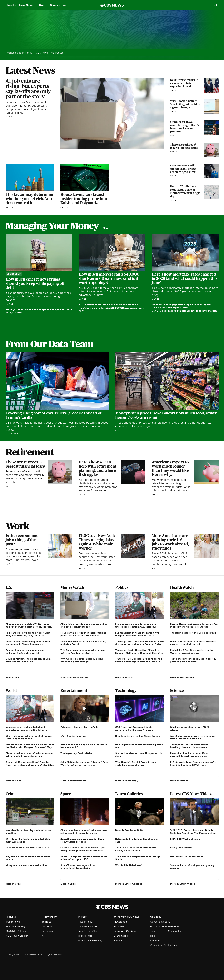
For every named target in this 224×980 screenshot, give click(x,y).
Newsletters (121, 922)
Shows (55, 5)
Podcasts (119, 926)
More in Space (69, 884)
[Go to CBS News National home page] (112, 5)
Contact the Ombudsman (164, 945)
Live (42, 5)
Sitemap (119, 941)
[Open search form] (216, 5)
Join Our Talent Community (166, 931)
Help (153, 936)
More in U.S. (13, 677)
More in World (14, 781)
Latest (11, 5)
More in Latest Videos (183, 884)
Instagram (47, 931)
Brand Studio (121, 936)
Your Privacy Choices (90, 931)
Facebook (47, 926)
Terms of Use (85, 936)
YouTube (47, 922)
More (107, 228)
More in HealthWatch (182, 677)
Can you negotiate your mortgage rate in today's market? (184, 311)
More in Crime (14, 884)
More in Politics (124, 677)
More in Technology (127, 781)
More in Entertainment (73, 781)
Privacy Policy (86, 922)
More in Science (179, 781)
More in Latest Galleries (129, 884)
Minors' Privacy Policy (90, 941)
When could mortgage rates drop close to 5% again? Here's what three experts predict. (182, 306)
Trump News (13, 922)
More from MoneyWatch (74, 677)
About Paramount (160, 922)
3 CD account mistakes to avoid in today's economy (108, 305)
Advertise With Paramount (165, 926)
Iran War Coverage (16, 926)
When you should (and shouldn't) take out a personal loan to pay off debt (39, 311)
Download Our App (125, 931)
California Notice (87, 926)
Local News (27, 5)
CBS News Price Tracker (49, 53)
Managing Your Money (20, 53)
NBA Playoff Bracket (17, 936)
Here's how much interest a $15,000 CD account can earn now (111, 309)
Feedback (156, 941)
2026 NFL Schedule (17, 931)
